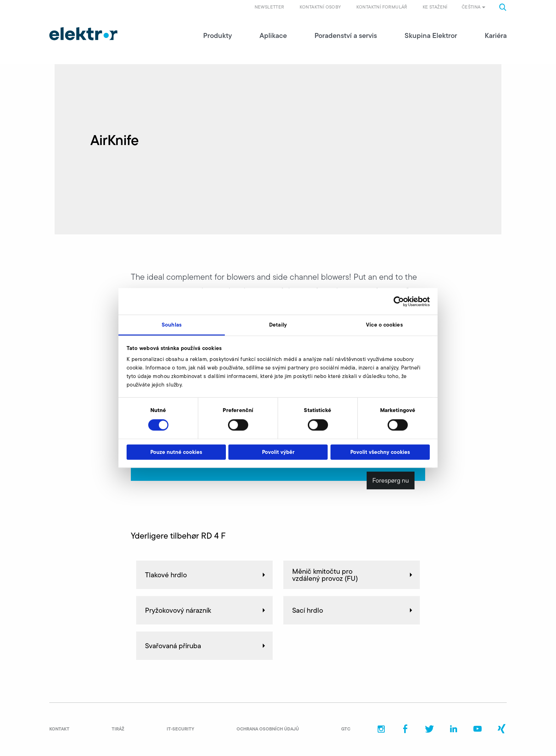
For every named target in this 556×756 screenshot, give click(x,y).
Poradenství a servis (346, 35)
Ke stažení (435, 7)
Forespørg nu (391, 480)
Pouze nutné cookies (176, 452)
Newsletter (269, 7)
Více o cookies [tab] (384, 325)
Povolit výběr (278, 452)
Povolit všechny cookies (380, 452)
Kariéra (496, 35)
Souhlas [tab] (172, 325)
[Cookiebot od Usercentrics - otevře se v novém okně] (399, 301)
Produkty (218, 35)
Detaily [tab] (278, 325)
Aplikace (273, 35)
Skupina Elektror (431, 35)
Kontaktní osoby (320, 7)
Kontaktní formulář (382, 7)
